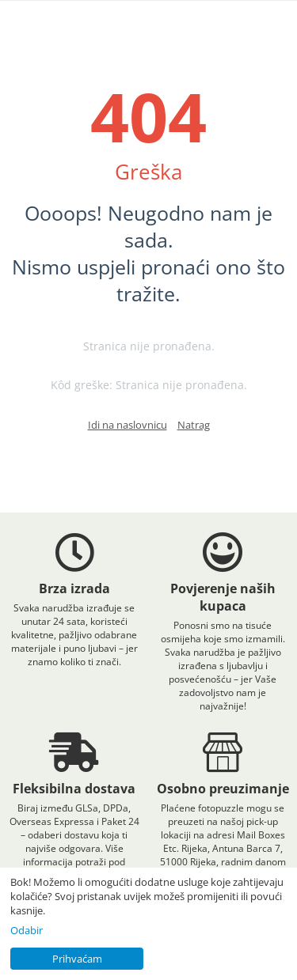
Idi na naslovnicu (128, 425)
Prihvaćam (77, 959)
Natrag (194, 425)
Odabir (27, 930)
